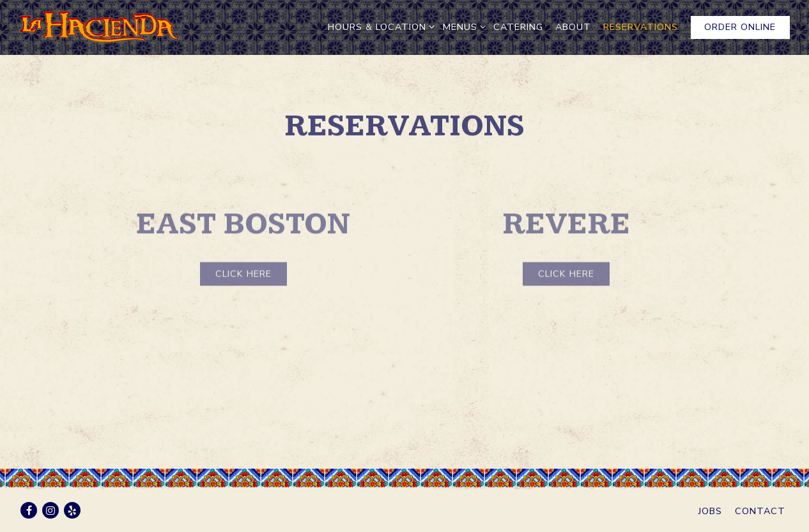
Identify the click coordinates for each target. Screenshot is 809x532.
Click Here (243, 277)
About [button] (573, 27)
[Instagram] (50, 510)
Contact (760, 511)
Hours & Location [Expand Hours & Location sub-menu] (379, 27)
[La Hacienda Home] (99, 27)
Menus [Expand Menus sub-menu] (462, 27)
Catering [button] (518, 27)
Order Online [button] (740, 27)
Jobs (710, 511)
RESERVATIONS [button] (641, 27)
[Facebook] (29, 510)
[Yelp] (72, 510)
